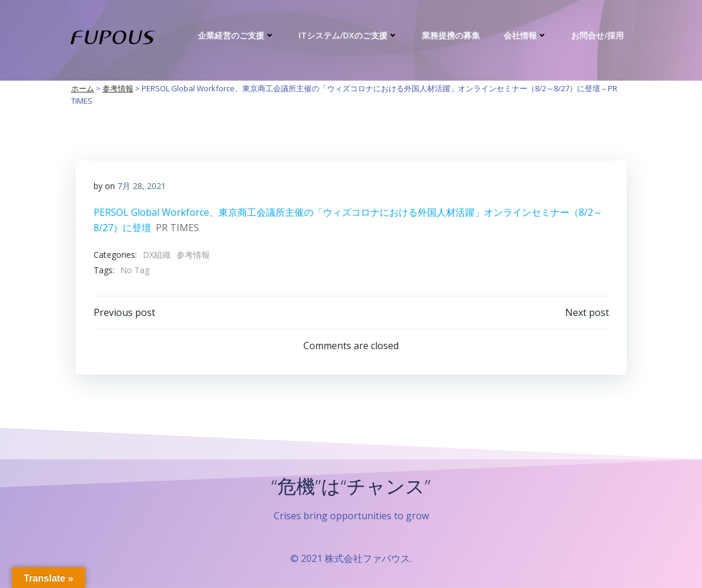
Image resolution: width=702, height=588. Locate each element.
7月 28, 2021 (142, 186)
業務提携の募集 (451, 35)
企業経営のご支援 (236, 35)
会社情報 (525, 35)
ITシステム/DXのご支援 (348, 35)
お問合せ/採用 (597, 35)
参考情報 (193, 255)
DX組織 (157, 255)
